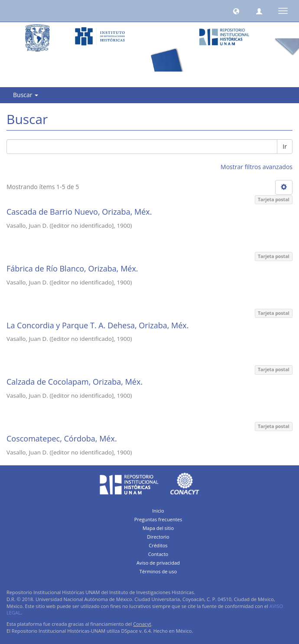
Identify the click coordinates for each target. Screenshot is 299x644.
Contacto (158, 554)
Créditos (158, 545)
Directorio (158, 537)
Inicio (158, 511)
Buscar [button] (26, 95)
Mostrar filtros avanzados (257, 167)
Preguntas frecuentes (158, 519)
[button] (236, 11)
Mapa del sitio (158, 528)
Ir (285, 146)
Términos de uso (158, 571)
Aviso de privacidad (158, 563)
